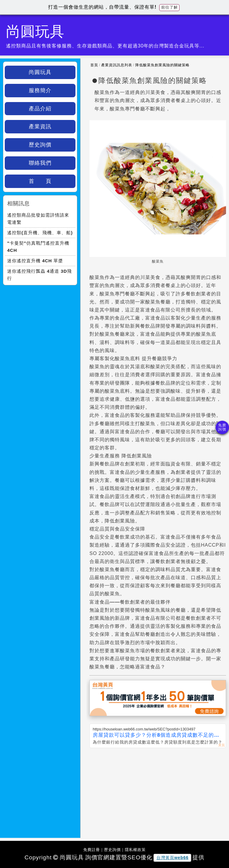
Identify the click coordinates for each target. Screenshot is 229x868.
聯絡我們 (40, 163)
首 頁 (40, 181)
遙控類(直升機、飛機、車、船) (40, 233)
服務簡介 (40, 90)
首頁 (94, 65)
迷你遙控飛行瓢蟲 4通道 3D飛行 (40, 275)
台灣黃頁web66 (172, 858)
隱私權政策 (135, 850)
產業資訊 (40, 127)
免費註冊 (92, 850)
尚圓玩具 (40, 72)
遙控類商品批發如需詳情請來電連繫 (38, 219)
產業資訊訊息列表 (117, 65)
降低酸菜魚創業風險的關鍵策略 (163, 65)
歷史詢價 (40, 145)
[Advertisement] (158, 793)
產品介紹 (40, 109)
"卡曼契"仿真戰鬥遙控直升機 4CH (38, 247)
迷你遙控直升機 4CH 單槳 (35, 261)
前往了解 (169, 7)
